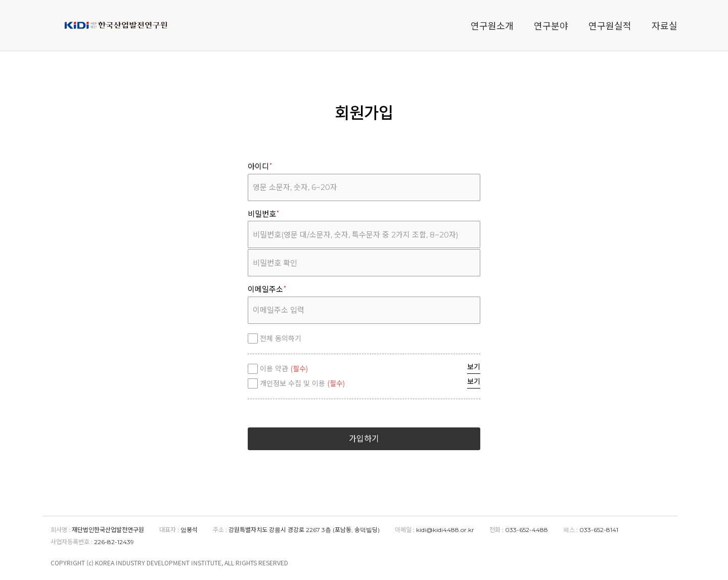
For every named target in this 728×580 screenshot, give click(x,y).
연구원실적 (610, 25)
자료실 (665, 25)
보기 (474, 367)
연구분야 (551, 25)
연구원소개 (492, 25)
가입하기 (364, 439)
